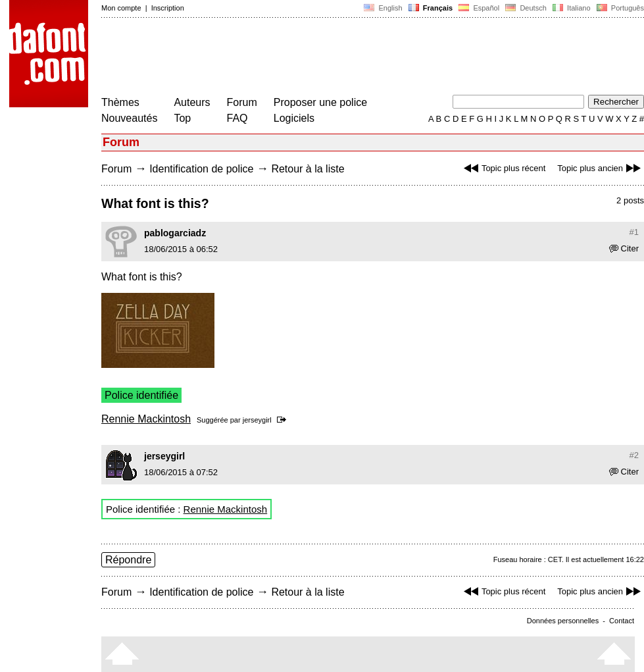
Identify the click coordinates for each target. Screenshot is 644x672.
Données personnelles (563, 621)
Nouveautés (129, 118)
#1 (634, 232)
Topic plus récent (503, 168)
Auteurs (192, 102)
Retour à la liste (308, 169)
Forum (242, 102)
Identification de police (201, 169)
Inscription (168, 8)
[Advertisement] (341, 58)
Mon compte (121, 8)
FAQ (237, 118)
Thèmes (120, 102)
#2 (634, 455)
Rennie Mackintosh (146, 419)
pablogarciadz (175, 233)
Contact (622, 621)
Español (479, 8)
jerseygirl (257, 420)
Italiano (572, 8)
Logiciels (294, 118)
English (383, 8)
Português (619, 8)
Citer (624, 248)
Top (182, 118)
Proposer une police (320, 102)
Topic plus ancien (601, 168)
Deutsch (526, 8)
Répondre (128, 560)
